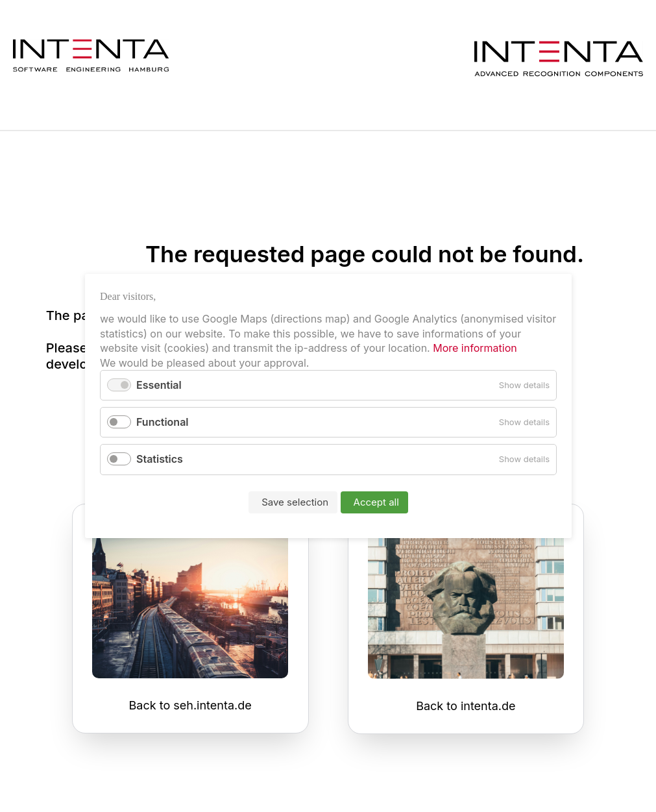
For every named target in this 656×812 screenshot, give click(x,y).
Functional (163, 422)
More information (473, 348)
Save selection (295, 502)
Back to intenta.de (466, 706)
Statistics (160, 460)
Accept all (376, 502)
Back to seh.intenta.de (190, 705)
